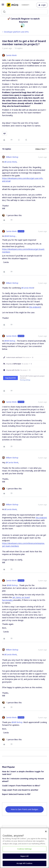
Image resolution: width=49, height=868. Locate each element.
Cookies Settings (24, 849)
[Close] (46, 831)
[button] (3, 5)
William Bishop (12, 157)
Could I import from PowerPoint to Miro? (21, 786)
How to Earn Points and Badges (24, 809)
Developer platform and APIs (16, 32)
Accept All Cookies (24, 863)
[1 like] (12, 215)
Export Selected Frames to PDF (16, 794)
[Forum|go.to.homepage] (18, 5)
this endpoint (35, 307)
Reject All (24, 856)
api (5, 133)
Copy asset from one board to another (20, 790)
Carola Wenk (11, 55)
